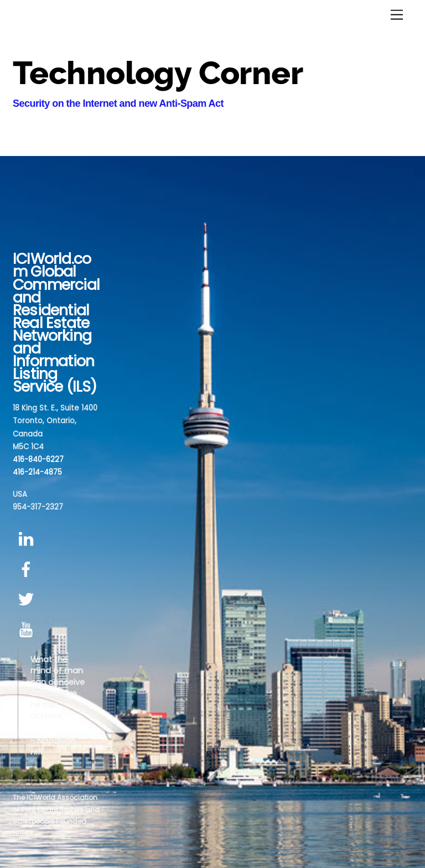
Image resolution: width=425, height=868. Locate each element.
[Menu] (397, 15)
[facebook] (28, 570)
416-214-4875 (37, 472)
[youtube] (28, 630)
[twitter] (28, 600)
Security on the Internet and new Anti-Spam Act (118, 103)
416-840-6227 (38, 459)
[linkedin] (28, 539)
